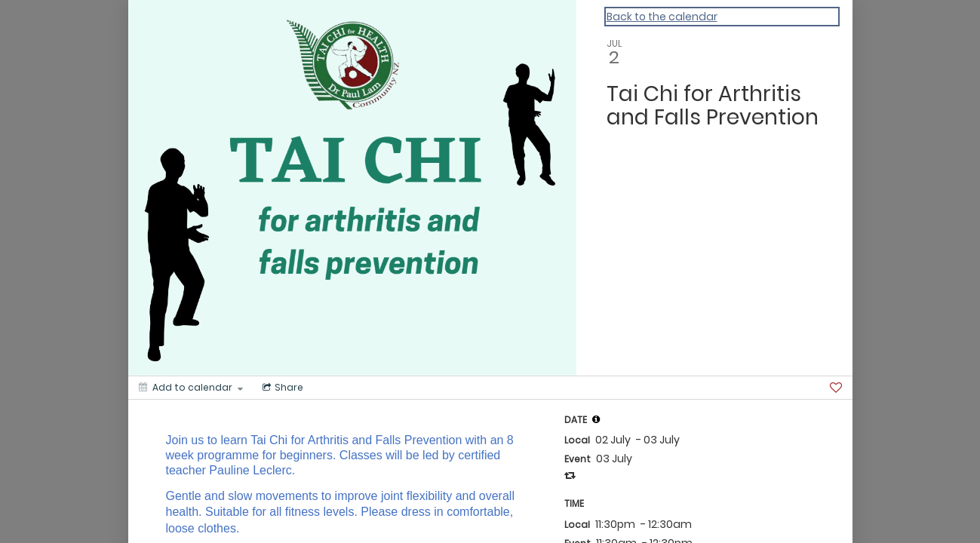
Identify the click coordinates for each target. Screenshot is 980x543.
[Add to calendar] (191, 388)
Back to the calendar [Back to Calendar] (662, 17)
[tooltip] (596, 419)
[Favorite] (836, 388)
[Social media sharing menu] (281, 388)
